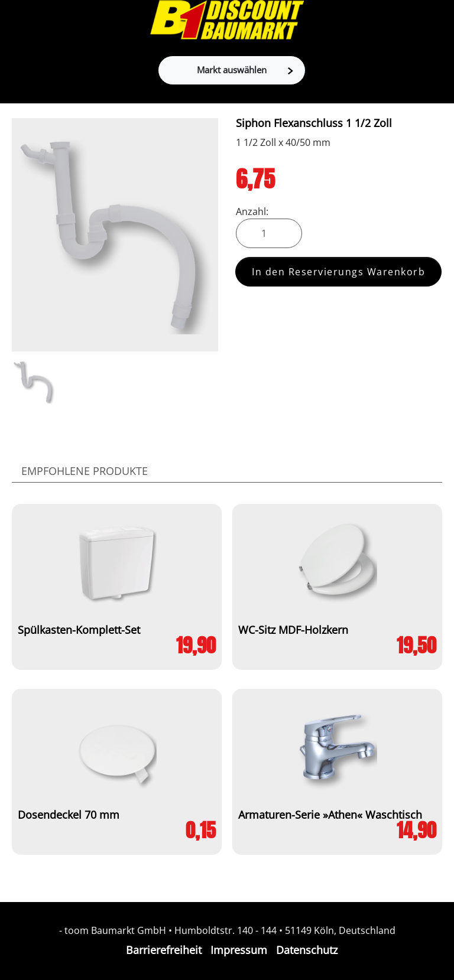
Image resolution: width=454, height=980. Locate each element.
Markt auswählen (245, 70)
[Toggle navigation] (15, 21)
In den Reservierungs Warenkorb (338, 272)
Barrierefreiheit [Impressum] (164, 950)
